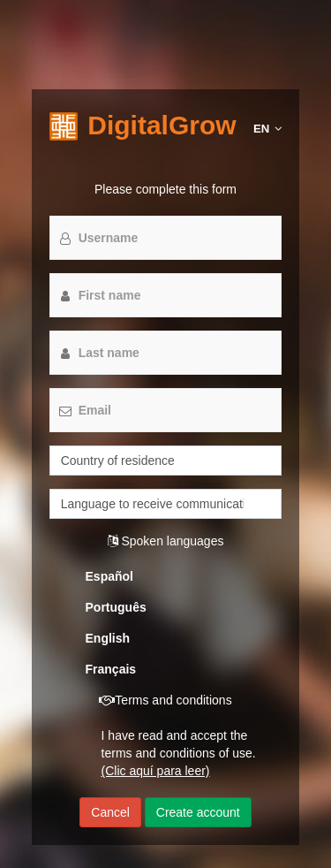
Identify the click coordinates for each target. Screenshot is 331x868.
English (108, 638)
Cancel (110, 812)
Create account (198, 812)
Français (111, 669)
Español (109, 576)
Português (116, 607)
